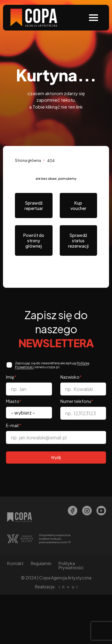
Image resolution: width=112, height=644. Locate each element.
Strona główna (28, 160)
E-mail (14, 425)
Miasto (14, 401)
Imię (11, 377)
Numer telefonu (77, 401)
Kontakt (15, 563)
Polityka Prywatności (71, 565)
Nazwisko (71, 377)
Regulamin (41, 563)
